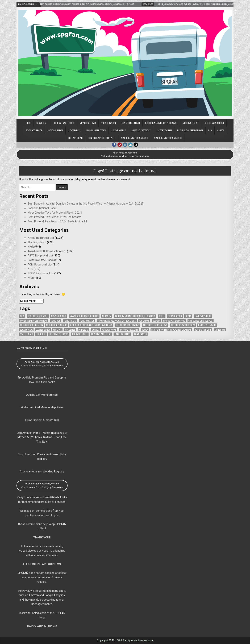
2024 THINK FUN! (109, 123)
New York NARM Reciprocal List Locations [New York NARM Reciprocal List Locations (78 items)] (171, 330)
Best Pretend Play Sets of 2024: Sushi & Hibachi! (57, 222)
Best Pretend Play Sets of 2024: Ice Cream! (54, 217)
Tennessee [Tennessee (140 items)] (41, 334)
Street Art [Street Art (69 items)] (220, 330)
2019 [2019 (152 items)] (22, 316)
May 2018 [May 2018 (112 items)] (57, 330)
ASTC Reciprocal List (40, 256)
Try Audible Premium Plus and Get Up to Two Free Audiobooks (42, 380)
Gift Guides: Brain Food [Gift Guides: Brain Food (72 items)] (174, 321)
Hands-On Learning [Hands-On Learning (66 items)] (207, 325)
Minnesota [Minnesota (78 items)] (83, 330)
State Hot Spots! (34, 130)
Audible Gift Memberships (42, 395)
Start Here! (42, 123)
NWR (31, 247)
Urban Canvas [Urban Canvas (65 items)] (140, 334)
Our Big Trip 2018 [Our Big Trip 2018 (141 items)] (203, 330)
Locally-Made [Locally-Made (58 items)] (26, 330)
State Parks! (74, 130)
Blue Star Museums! (214, 123)
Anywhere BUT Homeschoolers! (47, 251)
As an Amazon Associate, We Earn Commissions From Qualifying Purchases (42, 364)
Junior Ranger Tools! (96, 130)
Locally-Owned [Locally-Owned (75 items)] (43, 330)
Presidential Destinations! (190, 130)
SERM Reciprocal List (41, 273)
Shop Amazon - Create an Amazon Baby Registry (42, 457)
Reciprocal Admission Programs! (161, 123)
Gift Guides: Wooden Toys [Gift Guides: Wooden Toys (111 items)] (183, 325)
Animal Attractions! (141, 130)
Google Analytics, (55, 595)
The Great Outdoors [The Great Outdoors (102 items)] (59, 334)
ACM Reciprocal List (40, 265)
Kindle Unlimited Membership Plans (42, 408)
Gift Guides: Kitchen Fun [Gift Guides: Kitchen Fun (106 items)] (32, 325)
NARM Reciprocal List (41, 238)
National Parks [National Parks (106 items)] (109, 330)
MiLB (31, 278)
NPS (30, 269)
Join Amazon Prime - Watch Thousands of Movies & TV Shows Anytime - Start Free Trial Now (42, 437)
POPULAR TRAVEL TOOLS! (64, 123)
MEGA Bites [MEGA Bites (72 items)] (70, 330)
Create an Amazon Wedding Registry (42, 472)
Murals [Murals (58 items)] (95, 330)
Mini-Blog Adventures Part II (135, 138)
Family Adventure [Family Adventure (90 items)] (203, 316)
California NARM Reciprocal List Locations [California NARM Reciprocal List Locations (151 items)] (135, 316)
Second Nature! (119, 130)
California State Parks (41, 260)
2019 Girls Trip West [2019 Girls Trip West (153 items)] (38, 316)
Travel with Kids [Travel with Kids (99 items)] (122, 334)
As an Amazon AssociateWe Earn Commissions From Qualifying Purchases (125, 154)
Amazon (34, 595)
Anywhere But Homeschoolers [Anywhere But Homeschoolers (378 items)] (84, 316)
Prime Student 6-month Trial (42, 420)
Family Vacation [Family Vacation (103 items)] (87, 321)
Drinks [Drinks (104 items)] (188, 316)
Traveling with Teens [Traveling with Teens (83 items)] (101, 334)
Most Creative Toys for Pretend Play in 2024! (55, 213)
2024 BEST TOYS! (88, 123)
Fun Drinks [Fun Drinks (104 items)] (144, 321)
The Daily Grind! (76, 138)
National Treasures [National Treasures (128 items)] (129, 330)
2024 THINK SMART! (131, 123)
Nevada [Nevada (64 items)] (145, 330)
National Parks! (55, 130)
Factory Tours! (164, 130)
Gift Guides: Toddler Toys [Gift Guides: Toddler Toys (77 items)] (155, 325)
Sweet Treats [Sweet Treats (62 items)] (27, 334)
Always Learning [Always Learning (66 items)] (59, 316)
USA (210, 130)
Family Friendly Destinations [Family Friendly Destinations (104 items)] (34, 321)
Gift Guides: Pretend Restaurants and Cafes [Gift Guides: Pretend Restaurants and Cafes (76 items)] (91, 325)
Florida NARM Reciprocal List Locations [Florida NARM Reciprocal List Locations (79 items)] (117, 321)
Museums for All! (191, 123)
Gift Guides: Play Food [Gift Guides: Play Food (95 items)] (57, 325)
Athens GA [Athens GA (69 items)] (107, 316)
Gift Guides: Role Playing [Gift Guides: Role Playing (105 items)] (128, 325)
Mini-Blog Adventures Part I (102, 138)
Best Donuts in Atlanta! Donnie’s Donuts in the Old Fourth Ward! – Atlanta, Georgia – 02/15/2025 (86, 204)
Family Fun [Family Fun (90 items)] (56, 321)
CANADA (221, 130)
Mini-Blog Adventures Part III (168, 138)
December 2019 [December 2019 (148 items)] (175, 316)
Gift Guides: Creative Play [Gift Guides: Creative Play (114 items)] (201, 321)
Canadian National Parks (42, 208)
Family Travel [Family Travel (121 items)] (70, 321)
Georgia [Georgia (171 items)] (156, 321)
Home (28, 123)
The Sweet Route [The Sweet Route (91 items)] (80, 334)
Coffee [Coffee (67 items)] (162, 316)
